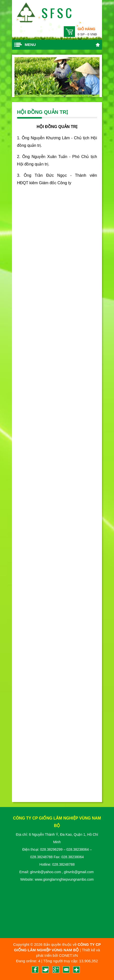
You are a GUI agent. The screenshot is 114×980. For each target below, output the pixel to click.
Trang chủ (98, 45)
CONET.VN (68, 955)
